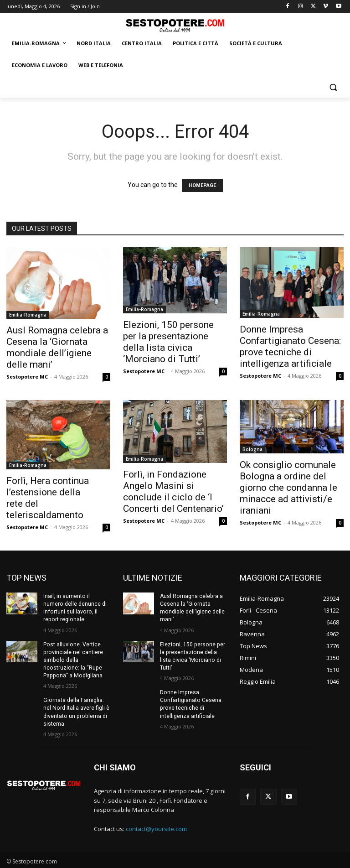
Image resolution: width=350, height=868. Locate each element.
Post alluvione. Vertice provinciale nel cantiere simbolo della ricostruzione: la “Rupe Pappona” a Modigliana (73, 659)
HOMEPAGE (202, 185)
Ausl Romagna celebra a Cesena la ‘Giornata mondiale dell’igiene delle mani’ (57, 347)
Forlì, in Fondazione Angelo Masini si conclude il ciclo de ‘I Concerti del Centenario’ (173, 491)
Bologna (252, 449)
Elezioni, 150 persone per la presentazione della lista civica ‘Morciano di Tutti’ (168, 342)
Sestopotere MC (27, 377)
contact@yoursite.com (156, 827)
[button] (333, 87)
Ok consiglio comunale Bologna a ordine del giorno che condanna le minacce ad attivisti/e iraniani (288, 488)
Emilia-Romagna (28, 315)
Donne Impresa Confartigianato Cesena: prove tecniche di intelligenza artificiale (290, 346)
